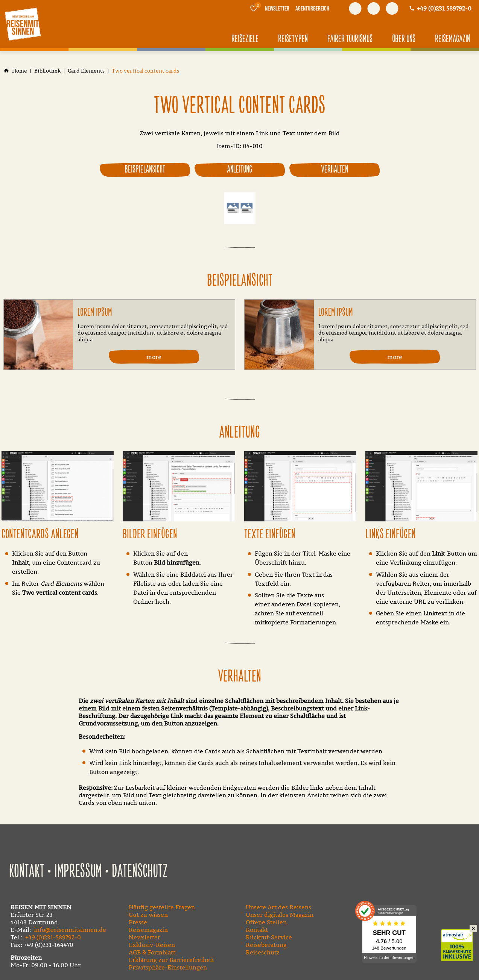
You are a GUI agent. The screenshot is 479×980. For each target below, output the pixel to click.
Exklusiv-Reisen (152, 944)
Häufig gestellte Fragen (162, 906)
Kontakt (27, 871)
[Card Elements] (86, 71)
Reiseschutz (263, 951)
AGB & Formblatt (152, 951)
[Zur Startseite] (23, 24)
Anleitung (239, 170)
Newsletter (144, 936)
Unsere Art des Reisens (278, 906)
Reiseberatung (266, 944)
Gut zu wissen (148, 914)
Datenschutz (140, 871)
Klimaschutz (460, 937)
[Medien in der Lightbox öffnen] (58, 486)
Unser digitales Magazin (280, 914)
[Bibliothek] (47, 71)
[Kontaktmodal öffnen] (440, 8)
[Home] (20, 71)
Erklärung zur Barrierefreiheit (171, 959)
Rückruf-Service (269, 936)
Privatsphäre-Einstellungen (168, 966)
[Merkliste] (254, 8)
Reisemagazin (148, 929)
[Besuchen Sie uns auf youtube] (373, 8)
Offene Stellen (266, 921)
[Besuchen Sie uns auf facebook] (355, 8)
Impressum (78, 871)
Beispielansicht (145, 170)
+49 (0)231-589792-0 (53, 936)
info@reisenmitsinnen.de (70, 929)
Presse (138, 921)
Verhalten (335, 170)
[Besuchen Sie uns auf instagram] (392, 8)
